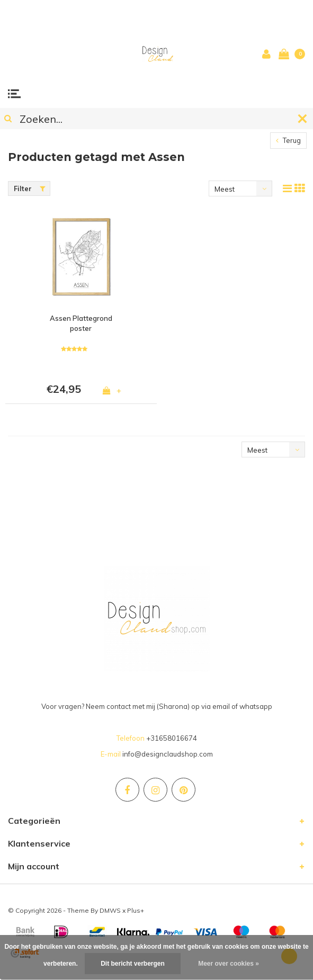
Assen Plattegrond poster (81, 323)
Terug (288, 140)
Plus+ (136, 910)
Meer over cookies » (229, 964)
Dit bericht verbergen (133, 964)
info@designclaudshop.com (168, 754)
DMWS (110, 910)
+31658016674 (172, 738)
